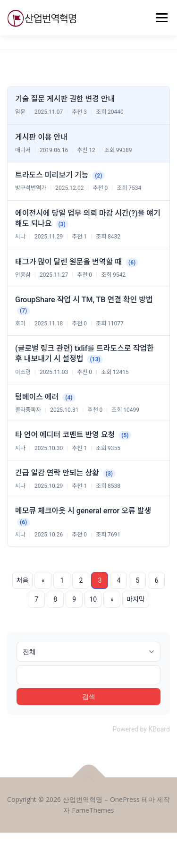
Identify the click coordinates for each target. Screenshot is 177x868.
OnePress (125, 799)
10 (93, 599)
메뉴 (160, 18)
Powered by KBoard (141, 729)
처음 (23, 580)
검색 (89, 696)
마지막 (136, 599)
